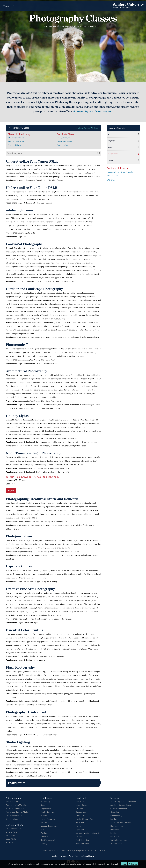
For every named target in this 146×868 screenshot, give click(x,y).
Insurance (45, 822)
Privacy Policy (74, 856)
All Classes (95, 128)
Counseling (115, 812)
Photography (113, 154)
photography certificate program (92, 111)
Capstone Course (63, 145)
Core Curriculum (63, 138)
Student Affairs (12, 819)
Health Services (116, 826)
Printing (114, 833)
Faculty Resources (48, 812)
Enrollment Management (16, 808)
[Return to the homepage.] (128, 8)
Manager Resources (49, 826)
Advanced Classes (15, 145)
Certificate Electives (64, 141)
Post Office (115, 829)
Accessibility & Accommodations (123, 801)
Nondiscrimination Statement (87, 833)
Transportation (116, 843)
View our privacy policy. (111, 864)
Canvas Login (81, 815)
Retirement (45, 836)
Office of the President (15, 815)
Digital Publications (13, 828)
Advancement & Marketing (17, 805)
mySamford (80, 829)
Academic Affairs (13, 801)
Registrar (79, 836)
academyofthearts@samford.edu (120, 172)
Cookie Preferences (60, 856)
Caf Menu (79, 808)
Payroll (43, 829)
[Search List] (99, 153)
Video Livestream (82, 843)
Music (110, 147)
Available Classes (83, 128)
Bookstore (80, 801)
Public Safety (115, 836)
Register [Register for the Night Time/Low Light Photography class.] (11, 490)
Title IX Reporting (82, 840)
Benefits (44, 805)
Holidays (44, 815)
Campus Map (81, 812)
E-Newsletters (11, 832)
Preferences (133, 864)
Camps (110, 160)
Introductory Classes (16, 138)
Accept (124, 864)
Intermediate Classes (16, 141)
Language (111, 141)
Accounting (45, 801)
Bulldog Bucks (81, 805)
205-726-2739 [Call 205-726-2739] (112, 176)
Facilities (114, 819)
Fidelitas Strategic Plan (84, 819)
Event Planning (116, 815)
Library (78, 826)
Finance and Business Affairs (17, 812)
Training (44, 843)
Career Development (119, 808)
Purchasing (45, 833)
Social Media (11, 839)
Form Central (81, 822)
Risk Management (48, 840)
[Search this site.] (13, 6)
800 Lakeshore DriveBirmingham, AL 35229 (75, 850)
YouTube (9, 842)
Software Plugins (87, 856)
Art (109, 134)
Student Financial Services (121, 822)
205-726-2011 (100, 850)
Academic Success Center (121, 805)
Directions (111, 179)
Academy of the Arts (116, 128)
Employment (46, 808)
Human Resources (48, 819)
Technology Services (118, 840)
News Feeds (11, 835)
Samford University (49, 850)
